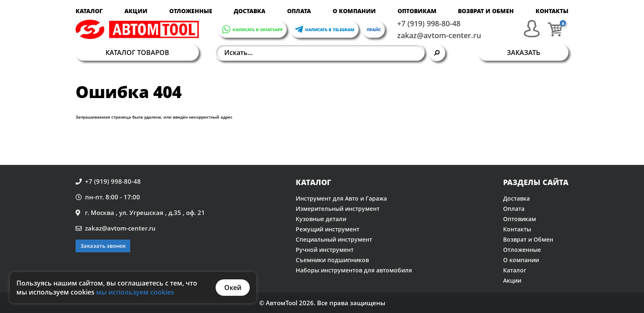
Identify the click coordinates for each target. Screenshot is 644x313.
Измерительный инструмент (338, 209)
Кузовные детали (321, 219)
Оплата (299, 11)
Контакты (552, 11)
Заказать (523, 53)
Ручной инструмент (325, 250)
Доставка (250, 11)
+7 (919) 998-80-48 (429, 23)
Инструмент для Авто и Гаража (341, 198)
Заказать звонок (103, 246)
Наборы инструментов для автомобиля (354, 270)
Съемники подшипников (332, 260)
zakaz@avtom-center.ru (439, 35)
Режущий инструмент (328, 229)
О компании (354, 11)
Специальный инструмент (334, 239)
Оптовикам (417, 11)
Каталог (89, 11)
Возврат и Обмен (486, 11)
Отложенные (191, 11)
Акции (136, 11)
